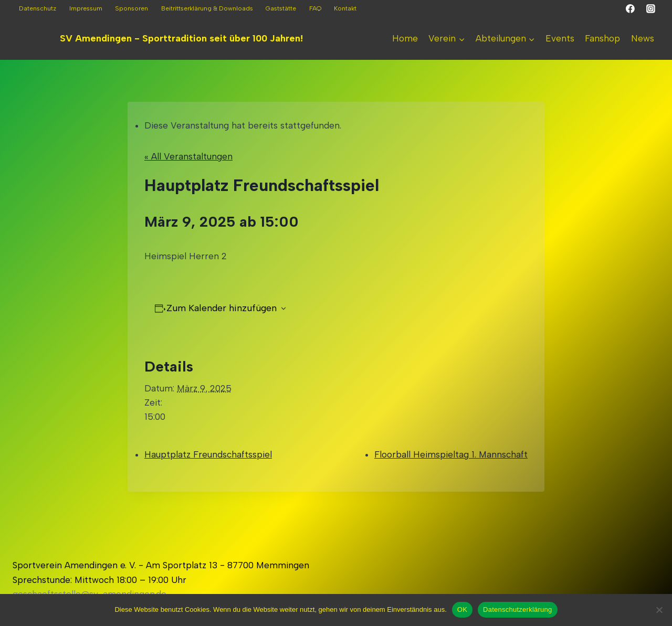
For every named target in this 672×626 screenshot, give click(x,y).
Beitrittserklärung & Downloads (207, 8)
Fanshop (602, 38)
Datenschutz (38, 8)
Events (560, 38)
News (643, 38)
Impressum (86, 8)
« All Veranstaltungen (188, 156)
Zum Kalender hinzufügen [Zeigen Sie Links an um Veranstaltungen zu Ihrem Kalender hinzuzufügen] (222, 308)
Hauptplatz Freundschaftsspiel (208, 454)
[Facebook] (631, 9)
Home (405, 38)
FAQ (315, 8)
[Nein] (659, 610)
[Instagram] (650, 9)
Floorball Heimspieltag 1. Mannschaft (451, 454)
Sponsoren (132, 8)
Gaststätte (281, 8)
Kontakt (345, 8)
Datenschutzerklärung (517, 609)
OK (462, 609)
